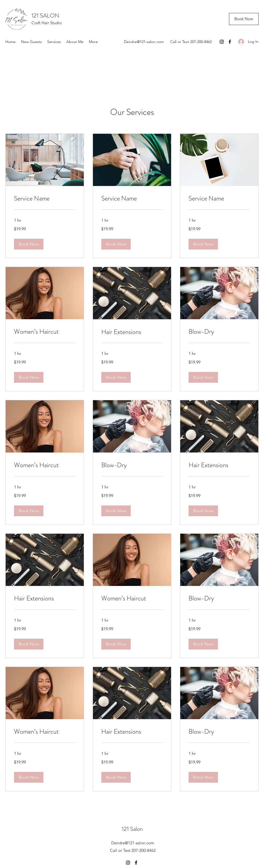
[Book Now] (244, 19)
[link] (45, 199)
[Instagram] (222, 42)
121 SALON (45, 15)
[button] (29, 244)
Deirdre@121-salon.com (144, 42)
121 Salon (132, 829)
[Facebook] (230, 42)
